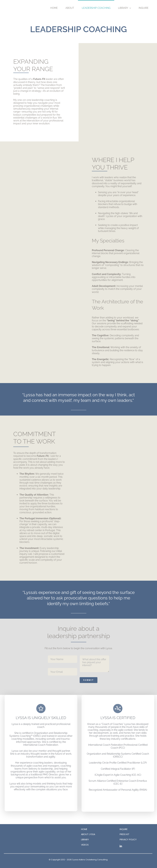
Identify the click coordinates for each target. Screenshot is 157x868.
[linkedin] (121, 846)
